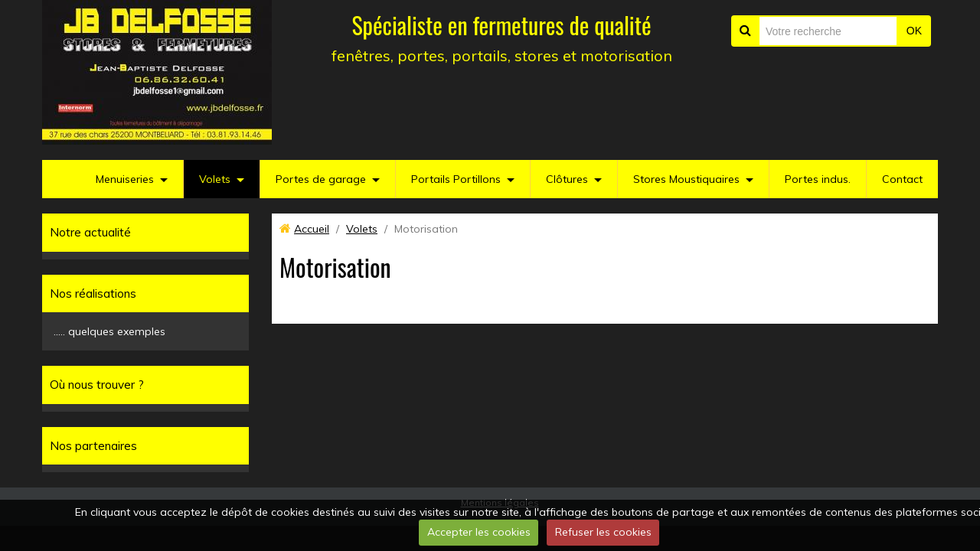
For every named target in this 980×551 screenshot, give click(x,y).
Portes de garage (321, 179)
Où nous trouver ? (97, 385)
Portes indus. (818, 179)
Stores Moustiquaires (686, 179)
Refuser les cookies (603, 532)
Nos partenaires (93, 446)
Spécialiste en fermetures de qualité (501, 25)
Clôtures (567, 179)
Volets (215, 179)
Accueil (312, 229)
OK (914, 31)
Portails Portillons (456, 179)
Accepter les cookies (479, 532)
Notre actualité (90, 232)
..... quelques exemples (109, 331)
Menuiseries (125, 179)
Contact (902, 179)
